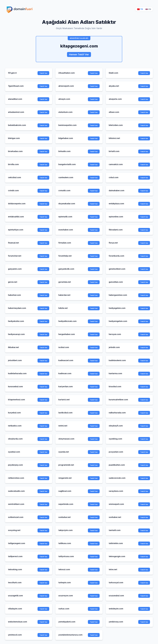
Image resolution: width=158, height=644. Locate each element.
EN (148, 9)
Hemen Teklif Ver (79, 54)
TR (140, 9)
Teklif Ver (43, 73)
